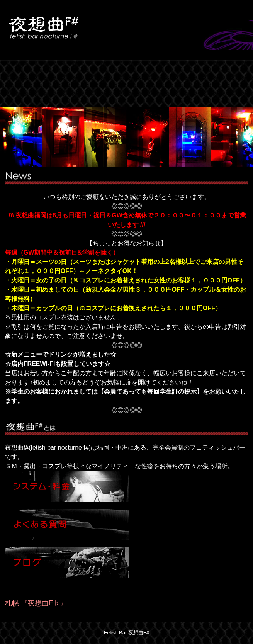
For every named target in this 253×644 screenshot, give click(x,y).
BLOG (203, 72)
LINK (29, 95)
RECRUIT (87, 95)
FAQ (145, 72)
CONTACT (145, 95)
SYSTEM (87, 72)
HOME (29, 72)
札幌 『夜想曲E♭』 (36, 603)
